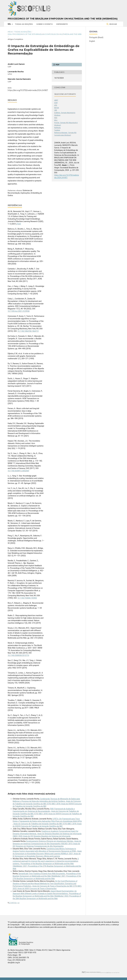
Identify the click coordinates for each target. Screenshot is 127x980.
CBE (56, 110)
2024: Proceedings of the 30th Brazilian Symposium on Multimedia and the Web (45, 34)
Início (10, 32)
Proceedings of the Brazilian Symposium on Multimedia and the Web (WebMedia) (63, 19)
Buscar (113, 24)
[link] (19, 224)
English (92, 41)
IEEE (56, 118)
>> (19, 903)
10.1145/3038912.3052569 (18, 471)
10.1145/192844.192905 (27, 598)
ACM (56, 103)
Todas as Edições (24, 24)
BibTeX (57, 108)
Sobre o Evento (45, 24)
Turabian (57, 130)
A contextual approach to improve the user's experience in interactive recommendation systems (46, 861)
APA (56, 105)
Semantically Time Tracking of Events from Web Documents (42, 874)
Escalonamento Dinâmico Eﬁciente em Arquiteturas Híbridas (50, 841)
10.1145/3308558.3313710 (18, 655)
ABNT (56, 100)
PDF (57, 65)
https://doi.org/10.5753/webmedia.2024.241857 (28, 90)
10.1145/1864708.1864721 (28, 331)
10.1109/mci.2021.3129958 (19, 311)
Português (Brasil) (96, 37)
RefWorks (58, 128)
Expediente (62, 24)
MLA (56, 120)
